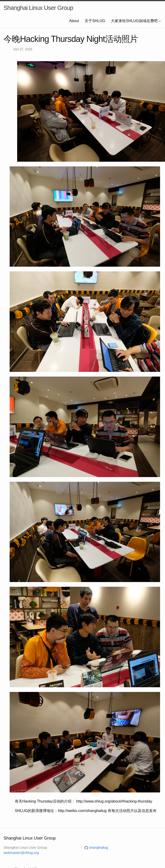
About (74, 21)
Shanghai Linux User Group (38, 8)
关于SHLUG (95, 21)
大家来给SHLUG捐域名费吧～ (136, 21)
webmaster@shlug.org (21, 853)
